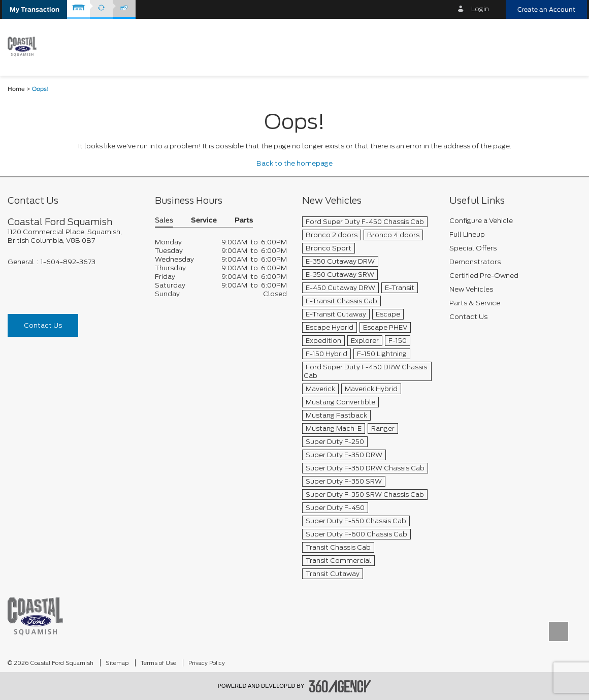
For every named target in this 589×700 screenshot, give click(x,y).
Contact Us (43, 325)
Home (16, 89)
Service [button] (204, 221)
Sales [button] (164, 221)
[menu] (569, 46)
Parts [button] (244, 221)
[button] (35, 9)
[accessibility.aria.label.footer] (340, 686)
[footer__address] (74, 236)
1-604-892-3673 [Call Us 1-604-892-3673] (68, 262)
